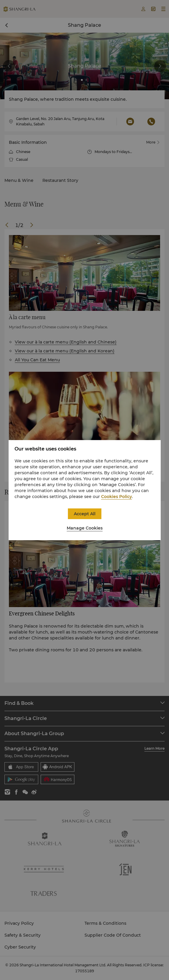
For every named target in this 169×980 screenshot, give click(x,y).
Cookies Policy (117, 497)
